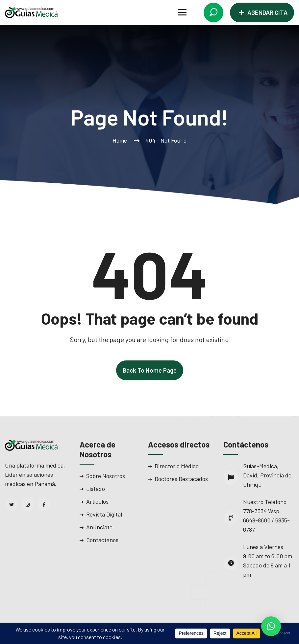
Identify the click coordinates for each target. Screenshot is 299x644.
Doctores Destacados (181, 479)
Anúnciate (99, 527)
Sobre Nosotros (106, 476)
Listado (96, 489)
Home (121, 140)
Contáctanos (102, 540)
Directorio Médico (177, 466)
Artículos (97, 501)
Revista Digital (104, 514)
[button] (271, 626)
